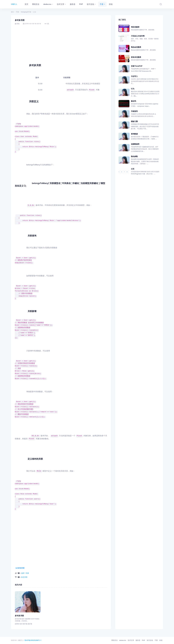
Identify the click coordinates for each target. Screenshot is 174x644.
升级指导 (134, 111)
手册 (17, 12)
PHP (143, 640)
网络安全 (115, 640)
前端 (161, 640)
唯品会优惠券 (145, 49)
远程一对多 (25, 573)
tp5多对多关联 (20, 568)
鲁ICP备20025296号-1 (33, 640)
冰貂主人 (14, 4)
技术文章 (131, 640)
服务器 (138, 640)
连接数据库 (135, 144)
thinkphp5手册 (26, 12)
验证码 (134, 101)
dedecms (123, 640)
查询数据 (134, 134)
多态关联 (24, 577)
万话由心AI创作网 (145, 38)
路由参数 (134, 156)
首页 (12, 12)
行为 (133, 89)
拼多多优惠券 (145, 59)
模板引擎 (134, 121)
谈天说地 (150, 640)
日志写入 (134, 76)
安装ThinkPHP (137, 66)
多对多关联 (19, 616)
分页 (133, 169)
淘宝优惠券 (145, 28)
